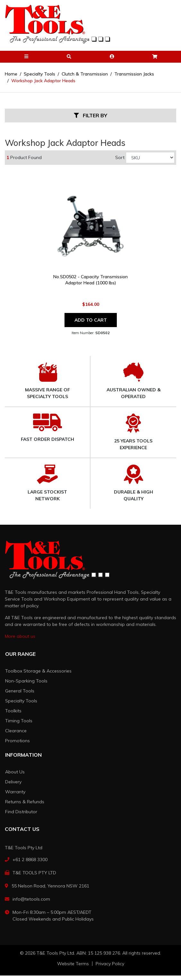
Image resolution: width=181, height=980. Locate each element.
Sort (120, 157)
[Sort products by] (150, 158)
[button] (26, 57)
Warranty (15, 792)
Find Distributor (21, 812)
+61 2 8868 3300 (30, 860)
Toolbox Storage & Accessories (38, 671)
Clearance (16, 731)
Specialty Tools (21, 701)
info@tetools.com (31, 899)
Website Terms (73, 964)
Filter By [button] (90, 116)
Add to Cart (91, 320)
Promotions (17, 741)
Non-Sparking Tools (26, 681)
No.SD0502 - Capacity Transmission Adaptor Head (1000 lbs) (90, 280)
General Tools (20, 691)
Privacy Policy (110, 964)
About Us (15, 772)
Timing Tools (19, 721)
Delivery (13, 782)
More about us (20, 636)
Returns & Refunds (25, 802)
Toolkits (13, 711)
